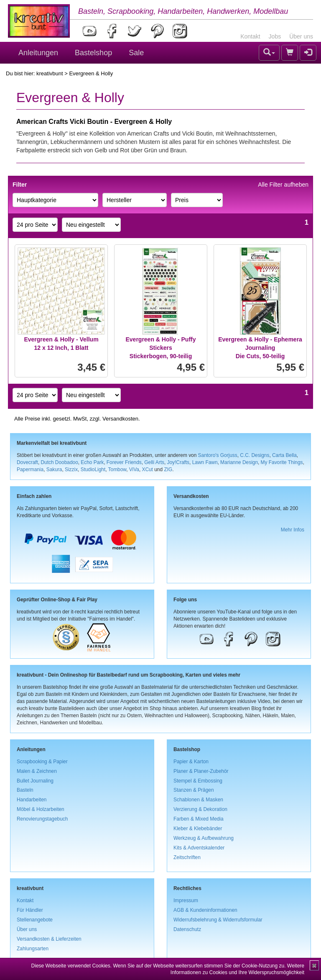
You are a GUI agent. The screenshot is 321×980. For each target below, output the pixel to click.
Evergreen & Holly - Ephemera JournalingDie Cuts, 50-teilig (260, 348)
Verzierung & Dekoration (200, 809)
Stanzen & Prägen (194, 790)
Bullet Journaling (35, 781)
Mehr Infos (293, 530)
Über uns (301, 36)
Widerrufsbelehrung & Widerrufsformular (218, 920)
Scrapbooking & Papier (42, 762)
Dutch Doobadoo (60, 462)
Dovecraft (27, 462)
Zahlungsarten (33, 949)
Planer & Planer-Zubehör (201, 771)
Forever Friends (124, 462)
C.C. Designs (255, 455)
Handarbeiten (32, 800)
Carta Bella (284, 455)
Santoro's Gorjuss (218, 455)
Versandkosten (120, 419)
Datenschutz (187, 929)
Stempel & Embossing (198, 781)
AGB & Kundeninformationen (205, 910)
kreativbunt (50, 73)
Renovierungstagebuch (42, 819)
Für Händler (30, 910)
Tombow (117, 469)
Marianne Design (239, 462)
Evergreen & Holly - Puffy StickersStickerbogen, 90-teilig (160, 348)
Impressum (186, 900)
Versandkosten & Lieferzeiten (49, 939)
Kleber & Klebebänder (198, 829)
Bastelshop (93, 53)
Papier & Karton (191, 762)
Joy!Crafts (178, 462)
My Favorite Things (282, 462)
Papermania (30, 469)
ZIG (168, 469)
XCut (147, 469)
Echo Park (92, 462)
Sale (136, 53)
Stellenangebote (35, 920)
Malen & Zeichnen (37, 771)
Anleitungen (38, 53)
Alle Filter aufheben (283, 185)
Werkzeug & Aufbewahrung (204, 838)
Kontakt (250, 36)
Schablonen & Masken (198, 800)
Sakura (54, 469)
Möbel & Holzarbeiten (41, 809)
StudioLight (93, 469)
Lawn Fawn (205, 462)
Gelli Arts (154, 462)
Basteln (25, 790)
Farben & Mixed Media (199, 819)
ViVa (134, 469)
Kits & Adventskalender (199, 848)
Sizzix (71, 469)
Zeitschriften (187, 857)
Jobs (275, 36)
